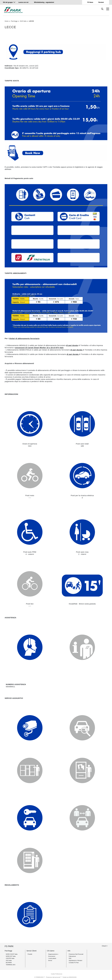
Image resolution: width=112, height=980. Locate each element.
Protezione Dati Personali (76, 954)
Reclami (101, 2)
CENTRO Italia (10, 958)
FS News (90, 2)
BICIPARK (9, 963)
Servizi (50, 960)
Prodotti (30, 954)
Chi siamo (51, 951)
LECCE (31, 21)
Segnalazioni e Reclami (75, 960)
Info (69, 951)
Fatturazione (72, 956)
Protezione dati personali (53, 977)
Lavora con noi (24, 2)
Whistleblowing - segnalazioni (44, 2)
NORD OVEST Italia (12, 954)
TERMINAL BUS (11, 965)
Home (7, 21)
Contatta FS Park (74, 963)
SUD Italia (23, 21)
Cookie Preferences (57, 974)
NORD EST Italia (11, 956)
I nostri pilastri (52, 958)
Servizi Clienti (31, 951)
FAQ (70, 958)
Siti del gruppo (8, 2)
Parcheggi (14, 21)
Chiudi (104, 946)
